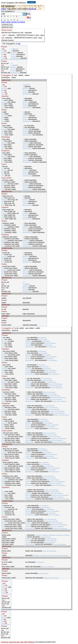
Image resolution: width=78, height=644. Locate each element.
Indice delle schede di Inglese (13, 22)
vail (19, 44)
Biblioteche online (7, 27)
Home (4, 9)
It (28, 14)
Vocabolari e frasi (7, 25)
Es (29, 18)
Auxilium (32, 9)
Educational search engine (18, 9)
